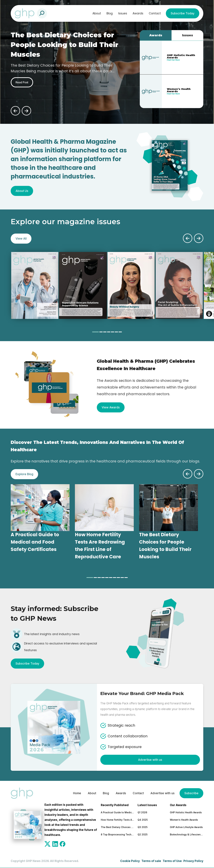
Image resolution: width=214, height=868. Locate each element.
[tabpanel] (35, 285)
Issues (123, 13)
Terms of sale (151, 861)
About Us (22, 191)
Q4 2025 (143, 820)
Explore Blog (24, 474)
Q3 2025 (143, 827)
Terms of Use (172, 861)
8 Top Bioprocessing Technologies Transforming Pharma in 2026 (118, 834)
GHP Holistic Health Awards (186, 812)
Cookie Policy (130, 861)
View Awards (111, 407)
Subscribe (191, 793)
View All (21, 239)
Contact (155, 13)
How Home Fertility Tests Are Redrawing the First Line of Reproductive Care (118, 820)
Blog (110, 13)
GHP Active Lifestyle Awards (186, 827)
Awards (138, 13)
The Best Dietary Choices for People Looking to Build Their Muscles (118, 827)
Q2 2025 (143, 834)
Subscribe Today (183, 13)
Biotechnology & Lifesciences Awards (187, 834)
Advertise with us (150, 760)
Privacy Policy (193, 861)
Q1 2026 (142, 812)
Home (77, 793)
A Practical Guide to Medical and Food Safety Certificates (118, 812)
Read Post (22, 82)
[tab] (95, 332)
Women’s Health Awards (184, 820)
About (97, 13)
